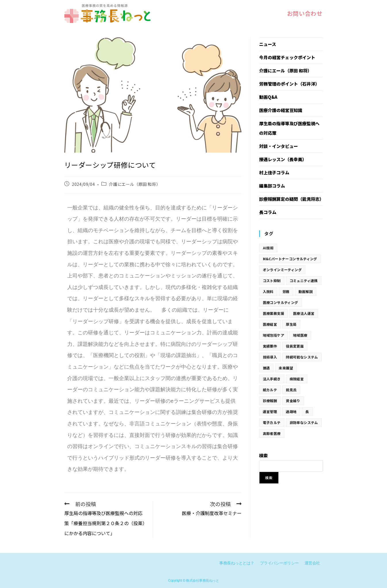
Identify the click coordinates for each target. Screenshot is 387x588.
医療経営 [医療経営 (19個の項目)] (270, 324)
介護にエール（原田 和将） (135, 184)
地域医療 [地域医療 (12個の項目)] (300, 335)
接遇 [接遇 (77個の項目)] (266, 368)
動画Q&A (268, 97)
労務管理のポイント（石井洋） (289, 84)
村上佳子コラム (274, 172)
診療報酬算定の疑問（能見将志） (291, 199)
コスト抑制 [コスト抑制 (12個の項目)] (272, 280)
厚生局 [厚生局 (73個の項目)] (291, 324)
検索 (263, 455)
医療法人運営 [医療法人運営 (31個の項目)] (304, 313)
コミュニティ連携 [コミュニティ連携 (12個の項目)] (304, 280)
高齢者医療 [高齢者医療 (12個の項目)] (272, 433)
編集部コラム (272, 186)
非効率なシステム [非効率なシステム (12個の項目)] (304, 422)
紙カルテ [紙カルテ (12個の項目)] (270, 390)
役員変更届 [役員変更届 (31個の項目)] (295, 346)
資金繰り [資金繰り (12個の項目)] (293, 401)
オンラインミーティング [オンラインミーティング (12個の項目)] (282, 270)
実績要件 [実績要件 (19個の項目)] (270, 346)
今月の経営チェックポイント (287, 57)
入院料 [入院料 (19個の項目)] (268, 291)
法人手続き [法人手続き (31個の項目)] (272, 379)
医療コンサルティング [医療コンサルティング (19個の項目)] (281, 302)
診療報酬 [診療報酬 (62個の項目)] (270, 401)
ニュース (268, 44)
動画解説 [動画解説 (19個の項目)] (306, 291)
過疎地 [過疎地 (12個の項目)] (291, 411)
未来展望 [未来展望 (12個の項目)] (286, 368)
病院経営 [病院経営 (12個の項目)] (297, 379)
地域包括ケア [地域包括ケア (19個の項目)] (274, 335)
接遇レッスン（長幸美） (283, 159)
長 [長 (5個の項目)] (307, 411)
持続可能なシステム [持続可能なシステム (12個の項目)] (302, 357)
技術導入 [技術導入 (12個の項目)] (270, 357)
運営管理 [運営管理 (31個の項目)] (270, 411)
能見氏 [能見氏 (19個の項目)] (291, 390)
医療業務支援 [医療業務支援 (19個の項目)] (274, 313)
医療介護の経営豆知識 (281, 110)
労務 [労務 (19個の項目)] (286, 291)
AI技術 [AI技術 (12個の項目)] (268, 248)
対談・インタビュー (279, 146)
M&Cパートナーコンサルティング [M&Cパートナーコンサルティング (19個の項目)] (290, 259)
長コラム (268, 212)
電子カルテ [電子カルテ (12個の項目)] (272, 422)
